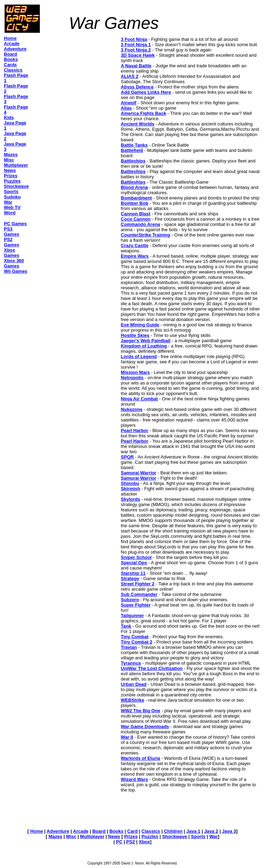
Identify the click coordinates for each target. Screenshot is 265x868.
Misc (71, 836)
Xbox (144, 842)
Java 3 (229, 831)
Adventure (58, 831)
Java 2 (211, 831)
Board (99, 831)
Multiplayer (92, 836)
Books (116, 831)
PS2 (131, 842)
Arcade (81, 831)
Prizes (131, 836)
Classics (151, 831)
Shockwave (175, 836)
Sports (198, 836)
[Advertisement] (75, 81)
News (114, 836)
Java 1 (193, 831)
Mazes (56, 836)
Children (173, 831)
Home (37, 831)
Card (132, 831)
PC (119, 842)
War (214, 836)
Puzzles (150, 836)
